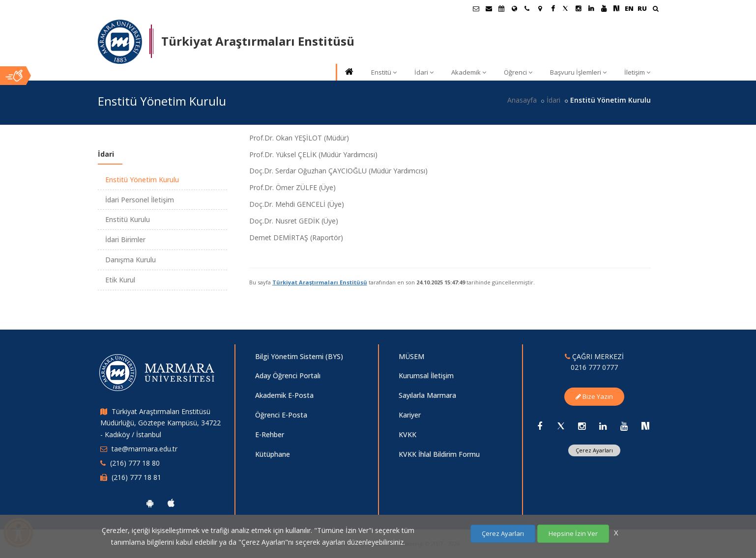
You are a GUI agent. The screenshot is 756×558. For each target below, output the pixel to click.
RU (642, 8)
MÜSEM (411, 356)
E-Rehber (270, 434)
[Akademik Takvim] (501, 8)
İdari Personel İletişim (140, 200)
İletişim (637, 72)
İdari (424, 72)
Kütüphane (273, 454)
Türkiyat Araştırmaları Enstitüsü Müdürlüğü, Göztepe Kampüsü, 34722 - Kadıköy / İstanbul (160, 423)
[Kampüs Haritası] (540, 8)
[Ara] (655, 10)
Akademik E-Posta (284, 395)
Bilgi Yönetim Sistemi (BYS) (299, 356)
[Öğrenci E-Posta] (476, 8)
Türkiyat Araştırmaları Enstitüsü (320, 282)
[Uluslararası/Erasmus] (514, 8)
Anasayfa (522, 100)
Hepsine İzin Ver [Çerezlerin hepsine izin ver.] (573, 533)
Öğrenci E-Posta (281, 415)
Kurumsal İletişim (426, 376)
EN (629, 8)
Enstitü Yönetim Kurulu (142, 180)
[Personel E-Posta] (489, 8)
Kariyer (410, 415)
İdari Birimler (125, 239)
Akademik (469, 72)
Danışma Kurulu (131, 260)
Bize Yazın (594, 396)
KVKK (407, 434)
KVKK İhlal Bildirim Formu (439, 454)
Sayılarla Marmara (427, 395)
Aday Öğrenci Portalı (288, 376)
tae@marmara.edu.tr (145, 449)
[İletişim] (527, 8)
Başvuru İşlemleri (578, 72)
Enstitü (384, 72)
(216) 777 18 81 (136, 477)
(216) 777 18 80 (135, 463)
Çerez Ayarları (594, 450)
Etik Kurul (120, 280)
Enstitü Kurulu (128, 219)
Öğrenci (518, 72)
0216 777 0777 (594, 367)
